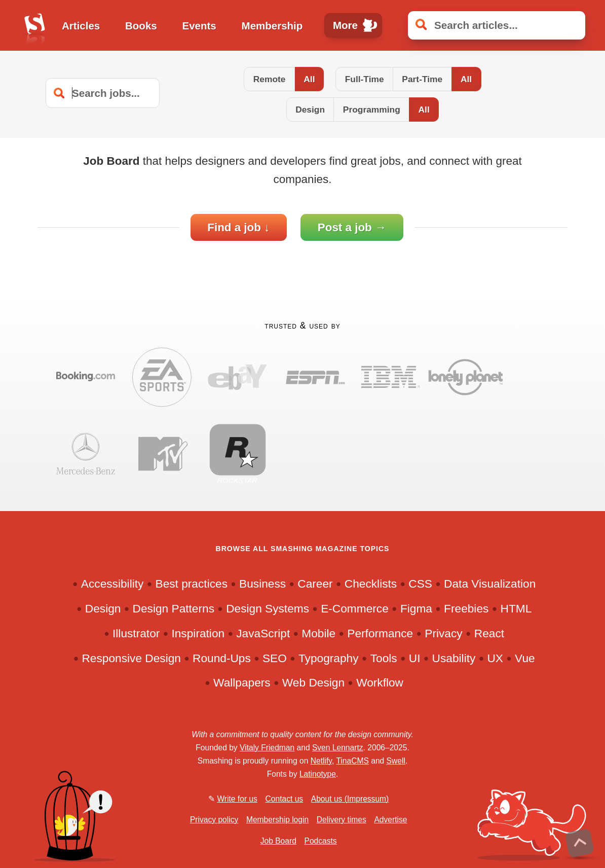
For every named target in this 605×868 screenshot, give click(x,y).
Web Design (313, 683)
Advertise (390, 820)
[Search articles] (497, 25)
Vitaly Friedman (267, 748)
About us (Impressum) (350, 799)
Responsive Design (131, 658)
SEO (275, 658)
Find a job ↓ (238, 227)
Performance (380, 633)
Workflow (380, 683)
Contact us (285, 799)
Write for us (237, 799)
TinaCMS (352, 761)
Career (315, 584)
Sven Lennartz (338, 748)
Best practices (192, 584)
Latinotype (318, 774)
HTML (516, 608)
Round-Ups (222, 658)
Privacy (443, 633)
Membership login (277, 820)
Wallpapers (242, 683)
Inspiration (198, 633)
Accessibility (112, 584)
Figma (416, 608)
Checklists (371, 584)
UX (495, 658)
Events (199, 26)
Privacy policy (214, 820)
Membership (272, 26)
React (489, 633)
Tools (384, 658)
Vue (525, 658)
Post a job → (352, 227)
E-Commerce (355, 608)
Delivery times (342, 820)
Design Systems (268, 608)
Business (262, 584)
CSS (420, 584)
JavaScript (263, 633)
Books (141, 26)
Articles (81, 26)
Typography (329, 658)
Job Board (278, 841)
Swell (396, 761)
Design (103, 608)
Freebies (466, 608)
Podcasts (320, 841)
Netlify (321, 761)
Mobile (318, 633)
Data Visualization (490, 584)
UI (415, 658)
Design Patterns (174, 608)
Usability (454, 658)
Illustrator (136, 633)
